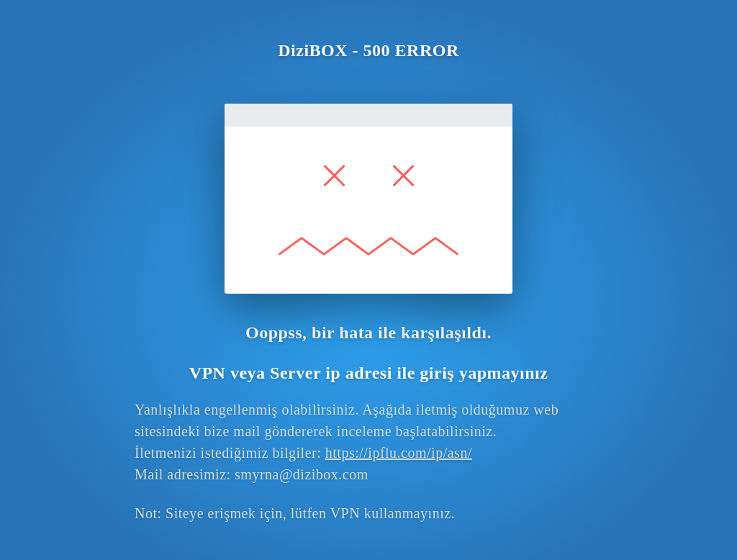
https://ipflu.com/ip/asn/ (399, 453)
